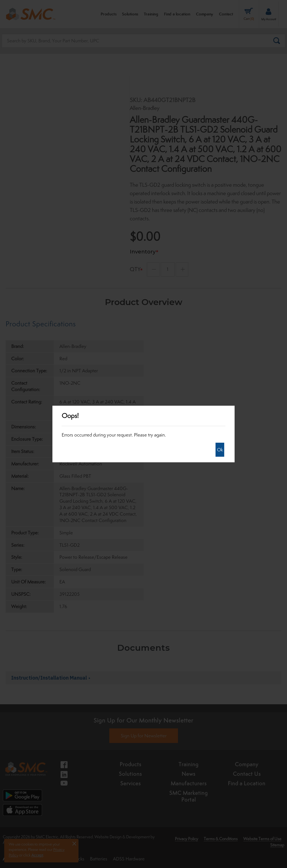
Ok (220, 450)
